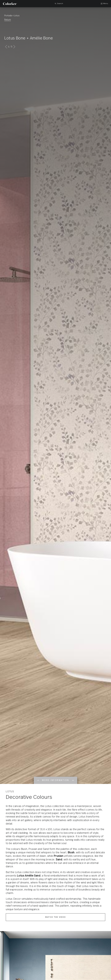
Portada (8, 16)
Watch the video (56, 917)
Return (8, 20)
